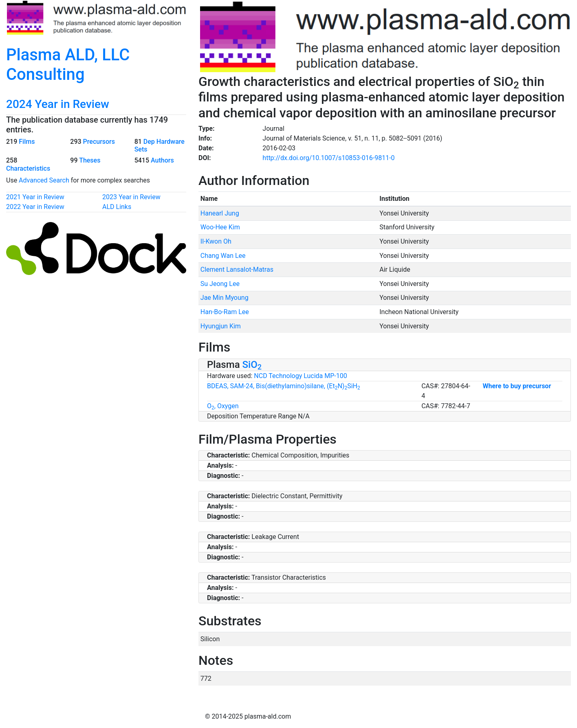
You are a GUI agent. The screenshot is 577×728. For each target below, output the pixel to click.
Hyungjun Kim (221, 326)
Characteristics (28, 168)
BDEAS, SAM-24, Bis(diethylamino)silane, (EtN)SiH (284, 386)
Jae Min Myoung (225, 298)
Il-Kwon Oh (216, 241)
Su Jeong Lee (220, 284)
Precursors (99, 142)
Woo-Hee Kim (220, 227)
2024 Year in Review (58, 104)
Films (27, 142)
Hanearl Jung (220, 213)
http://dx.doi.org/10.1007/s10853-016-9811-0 (328, 158)
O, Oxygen (223, 406)
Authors (162, 160)
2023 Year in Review (131, 197)
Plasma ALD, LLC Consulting (68, 65)
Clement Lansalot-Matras (237, 269)
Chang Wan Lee (223, 256)
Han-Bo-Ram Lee (225, 312)
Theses (90, 160)
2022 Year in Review (35, 207)
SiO (252, 365)
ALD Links (117, 207)
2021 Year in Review (35, 197)
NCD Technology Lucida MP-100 (300, 376)
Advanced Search (44, 180)
